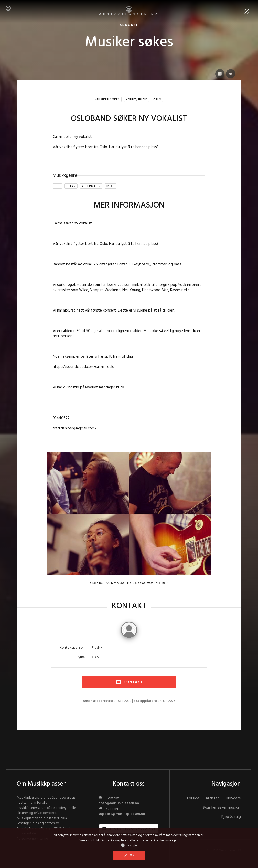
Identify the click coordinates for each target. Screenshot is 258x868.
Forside (193, 798)
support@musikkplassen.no (122, 814)
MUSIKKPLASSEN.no (129, 12)
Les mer (129, 846)
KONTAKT (129, 682)
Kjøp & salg (231, 817)
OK (129, 855)
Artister (212, 798)
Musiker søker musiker (222, 808)
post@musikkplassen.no (119, 803)
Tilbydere (233, 798)
